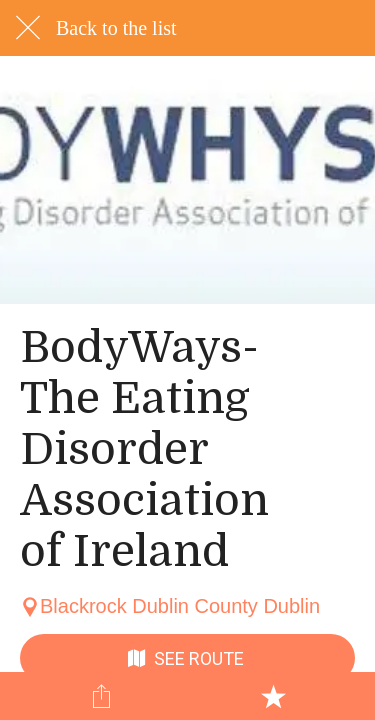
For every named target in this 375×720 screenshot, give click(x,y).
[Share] (102, 696)
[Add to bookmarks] (273, 696)
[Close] (28, 28)
